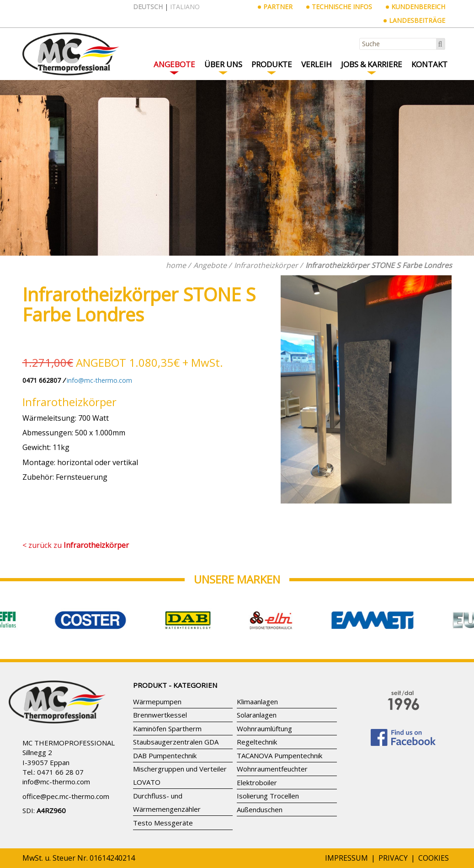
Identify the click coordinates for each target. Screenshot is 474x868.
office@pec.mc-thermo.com (66, 796)
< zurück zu (76, 545)
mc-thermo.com (65, 782)
